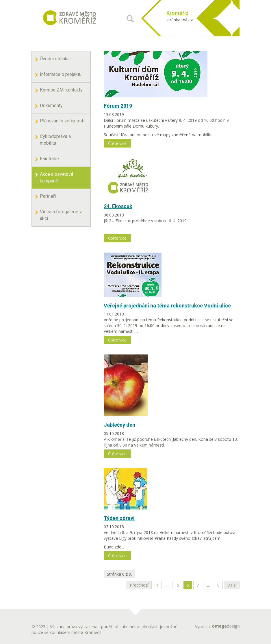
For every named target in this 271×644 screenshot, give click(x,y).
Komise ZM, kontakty (61, 90)
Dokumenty (51, 106)
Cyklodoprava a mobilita (55, 140)
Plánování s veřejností (62, 121)
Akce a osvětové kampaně (57, 178)
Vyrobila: (217, 627)
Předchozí (139, 585)
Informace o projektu (61, 74)
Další (232, 585)
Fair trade (49, 159)
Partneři (48, 196)
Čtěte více (117, 143)
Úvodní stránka (55, 59)
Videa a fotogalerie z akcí (61, 215)
